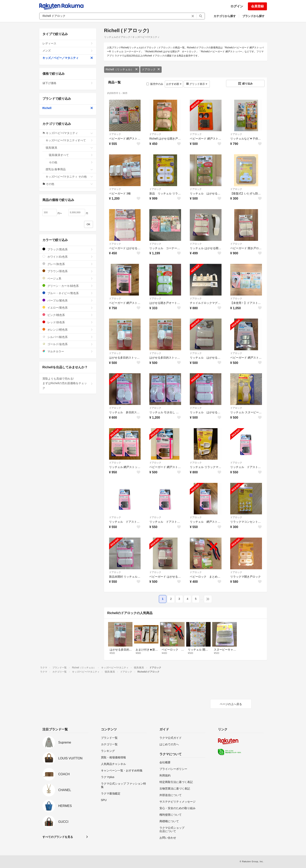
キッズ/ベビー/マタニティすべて (69, 140)
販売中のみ (155, 84)
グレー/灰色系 (68, 264)
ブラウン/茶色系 (68, 271)
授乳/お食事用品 (69, 169)
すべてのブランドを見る (58, 837)
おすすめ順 (174, 84)
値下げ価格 (68, 83)
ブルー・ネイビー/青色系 (68, 293)
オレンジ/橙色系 (68, 330)
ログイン (237, 6)
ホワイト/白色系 (68, 257)
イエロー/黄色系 (68, 308)
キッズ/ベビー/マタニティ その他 (69, 177)
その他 (71, 162)
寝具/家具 (69, 148)
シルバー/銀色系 (68, 337)
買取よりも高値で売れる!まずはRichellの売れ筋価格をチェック (68, 383)
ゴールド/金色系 (68, 344)
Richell (68, 108)
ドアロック (151, 69)
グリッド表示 (197, 84)
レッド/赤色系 (68, 322)
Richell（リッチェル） (122, 69)
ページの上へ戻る (231, 704)
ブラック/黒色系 (68, 249)
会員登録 (257, 6)
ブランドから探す (253, 16)
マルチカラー (68, 351)
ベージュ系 (68, 278)
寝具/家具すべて (71, 155)
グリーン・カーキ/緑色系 (68, 286)
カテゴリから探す (225, 16)
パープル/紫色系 (68, 300)
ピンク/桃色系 (68, 315)
